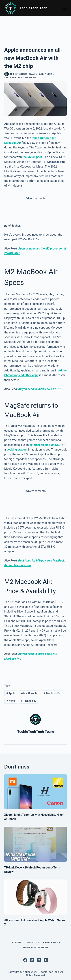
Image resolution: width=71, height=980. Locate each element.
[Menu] (65, 8)
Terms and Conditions (35, 948)
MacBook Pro (53, 693)
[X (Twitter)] (32, 960)
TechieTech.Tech (34, 8)
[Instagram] (39, 960)
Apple (8, 78)
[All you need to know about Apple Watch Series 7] (36, 897)
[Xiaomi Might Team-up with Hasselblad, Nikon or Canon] (36, 792)
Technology (32, 78)
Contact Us (32, 943)
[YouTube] (46, 960)
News (21, 78)
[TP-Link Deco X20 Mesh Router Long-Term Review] (36, 844)
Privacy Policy (52, 943)
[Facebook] (25, 960)
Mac (14, 78)
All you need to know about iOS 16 (40, 389)
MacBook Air (29, 693)
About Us (16, 943)
